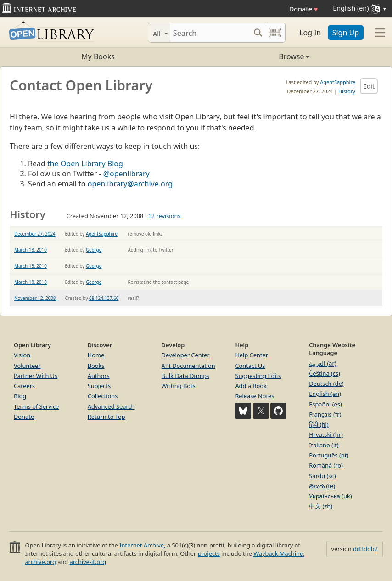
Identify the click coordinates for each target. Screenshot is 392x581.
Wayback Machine (278, 553)
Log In (310, 33)
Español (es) (325, 404)
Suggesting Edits (258, 376)
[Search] (210, 33)
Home (96, 355)
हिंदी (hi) (319, 424)
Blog (20, 396)
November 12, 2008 (35, 298)
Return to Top (106, 417)
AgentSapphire (338, 82)
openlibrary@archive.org (130, 184)
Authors (99, 376)
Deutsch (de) (326, 384)
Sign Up (346, 33)
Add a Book (251, 386)
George (94, 250)
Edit (369, 86)
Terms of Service (36, 406)
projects (209, 553)
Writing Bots (179, 386)
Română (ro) (326, 465)
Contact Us (250, 366)
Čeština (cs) (325, 373)
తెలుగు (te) (322, 486)
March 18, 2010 (31, 250)
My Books (98, 56)
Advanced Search (111, 406)
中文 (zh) (321, 506)
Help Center (252, 355)
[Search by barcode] (275, 33)
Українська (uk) (330, 496)
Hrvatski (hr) (326, 434)
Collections (103, 396)
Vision (22, 355)
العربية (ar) (322, 363)
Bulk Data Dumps (186, 376)
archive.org (40, 562)
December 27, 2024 (35, 234)
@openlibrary (126, 174)
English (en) (325, 394)
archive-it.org (88, 562)
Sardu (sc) (322, 476)
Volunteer (27, 366)
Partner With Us (36, 376)
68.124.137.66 (104, 298)
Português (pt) (329, 455)
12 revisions (164, 216)
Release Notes (255, 396)
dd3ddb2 (365, 549)
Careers (24, 386)
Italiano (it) (324, 445)
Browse (253, 56)
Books (96, 366)
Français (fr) (325, 414)
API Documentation (188, 366)
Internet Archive (142, 545)
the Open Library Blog (85, 164)
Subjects (99, 386)
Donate (304, 9)
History (347, 91)
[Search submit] (258, 33)
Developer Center (186, 355)
